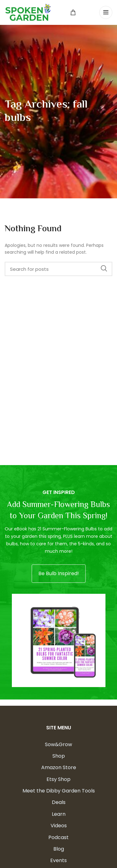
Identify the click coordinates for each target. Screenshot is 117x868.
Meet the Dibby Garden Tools (59, 791)
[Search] (58, 269)
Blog (59, 849)
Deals (59, 802)
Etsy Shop (58, 779)
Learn (59, 814)
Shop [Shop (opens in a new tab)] (59, 756)
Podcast (58, 837)
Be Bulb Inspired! (59, 573)
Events (58, 860)
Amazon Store (59, 767)
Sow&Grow (58, 744)
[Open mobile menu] (106, 12)
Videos (59, 826)
